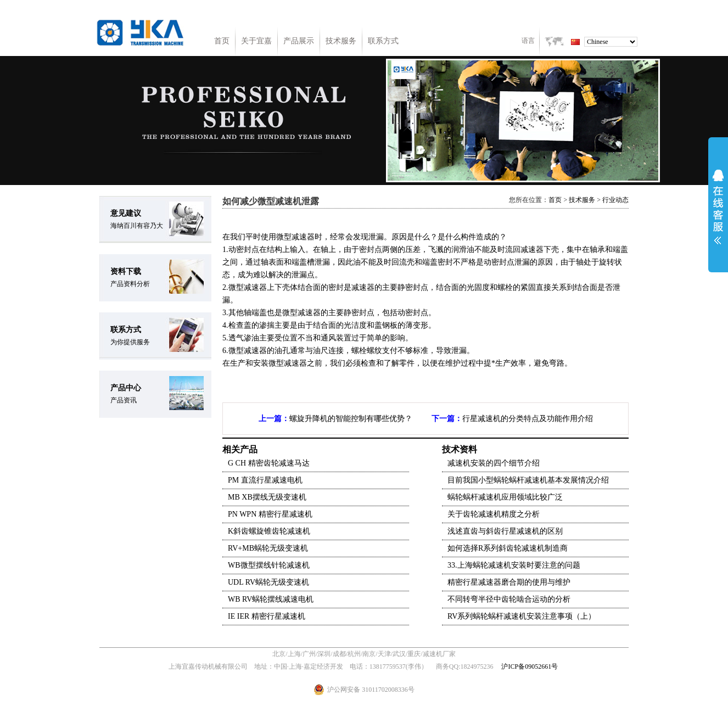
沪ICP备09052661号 (530, 666)
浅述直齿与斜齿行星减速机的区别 (505, 531)
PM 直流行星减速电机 (265, 480)
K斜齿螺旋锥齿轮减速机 (269, 531)
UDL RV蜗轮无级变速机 (268, 582)
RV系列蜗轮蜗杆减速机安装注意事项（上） (522, 616)
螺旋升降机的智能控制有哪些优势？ (351, 419)
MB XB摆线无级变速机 (267, 497)
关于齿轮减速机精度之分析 (494, 514)
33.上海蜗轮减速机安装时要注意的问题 (514, 565)
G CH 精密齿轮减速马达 (269, 463)
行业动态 (615, 200)
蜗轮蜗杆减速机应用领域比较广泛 (505, 497)
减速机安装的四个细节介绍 (494, 463)
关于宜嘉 (256, 41)
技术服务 (341, 41)
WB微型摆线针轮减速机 (269, 565)
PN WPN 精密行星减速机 (270, 514)
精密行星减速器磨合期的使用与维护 (509, 582)
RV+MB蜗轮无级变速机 (268, 548)
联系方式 (383, 41)
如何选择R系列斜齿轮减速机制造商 (508, 548)
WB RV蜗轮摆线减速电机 (271, 599)
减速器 (303, 237)
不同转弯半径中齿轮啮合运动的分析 (509, 599)
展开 (718, 207)
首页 (222, 41)
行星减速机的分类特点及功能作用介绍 (528, 419)
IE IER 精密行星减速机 (267, 616)
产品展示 (299, 41)
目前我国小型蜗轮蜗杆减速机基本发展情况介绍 (528, 480)
